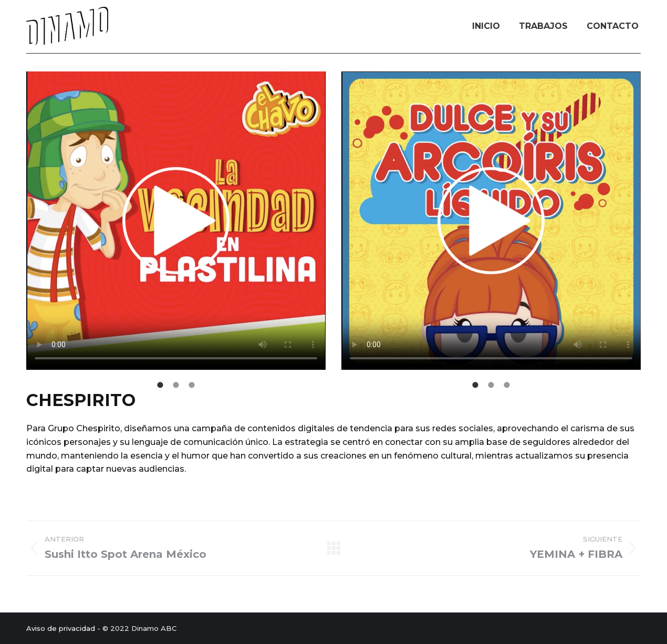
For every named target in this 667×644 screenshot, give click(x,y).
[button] (18, 225)
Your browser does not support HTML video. (176, 221)
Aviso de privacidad (61, 628)
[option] (176, 222)
